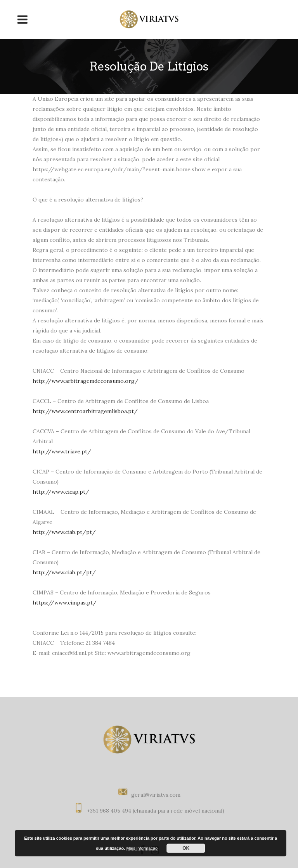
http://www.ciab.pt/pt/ (64, 532)
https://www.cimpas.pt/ (65, 603)
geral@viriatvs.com (156, 795)
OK (186, 848)
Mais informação (142, 848)
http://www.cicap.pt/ (61, 492)
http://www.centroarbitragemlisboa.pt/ (85, 411)
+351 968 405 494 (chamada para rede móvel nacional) (156, 811)
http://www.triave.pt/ (62, 451)
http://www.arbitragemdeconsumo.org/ (86, 381)
